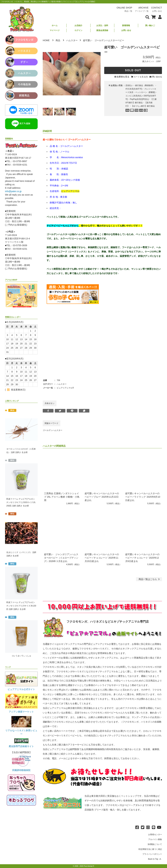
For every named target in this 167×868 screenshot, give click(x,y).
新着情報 (126, 25)
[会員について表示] (159, 17)
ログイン (78, 30)
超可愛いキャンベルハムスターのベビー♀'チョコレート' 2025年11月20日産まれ (102, 558)
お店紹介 (78, 25)
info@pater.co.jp (13, 191)
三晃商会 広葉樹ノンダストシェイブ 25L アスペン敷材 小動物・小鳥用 (62, 497)
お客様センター (155, 835)
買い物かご (150, 25)
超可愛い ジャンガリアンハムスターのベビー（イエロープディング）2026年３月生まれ (61, 558)
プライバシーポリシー (152, 854)
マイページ (55, 30)
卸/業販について (155, 844)
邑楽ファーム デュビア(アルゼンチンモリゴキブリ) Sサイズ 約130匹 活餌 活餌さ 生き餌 (21, 606)
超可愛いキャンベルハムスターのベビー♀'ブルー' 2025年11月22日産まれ (102, 497)
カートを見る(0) (141, 77)
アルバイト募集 (155, 839)
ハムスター (72, 40)
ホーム (55, 25)
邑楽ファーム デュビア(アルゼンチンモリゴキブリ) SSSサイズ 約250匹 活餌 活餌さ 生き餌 (21, 502)
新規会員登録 (102, 30)
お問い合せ (126, 30)
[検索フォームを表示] (147, 17)
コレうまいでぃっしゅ (21, 656)
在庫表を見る (123, 77)
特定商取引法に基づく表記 (150, 849)
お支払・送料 (102, 25)
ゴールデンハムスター (53, 430)
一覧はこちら (149, 579)
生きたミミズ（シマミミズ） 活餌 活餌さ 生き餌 (21, 554)
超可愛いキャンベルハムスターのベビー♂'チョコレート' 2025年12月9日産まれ (142, 558)
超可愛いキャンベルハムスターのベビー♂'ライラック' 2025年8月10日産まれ (143, 497)
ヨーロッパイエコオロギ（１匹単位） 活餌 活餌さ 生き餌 (21, 451)
